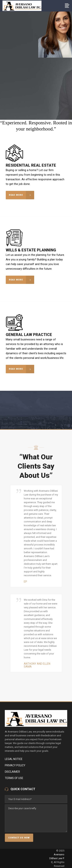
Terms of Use (14, 778)
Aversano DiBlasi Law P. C (57, 858)
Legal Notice (14, 759)
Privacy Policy (15, 765)
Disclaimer (12, 772)
